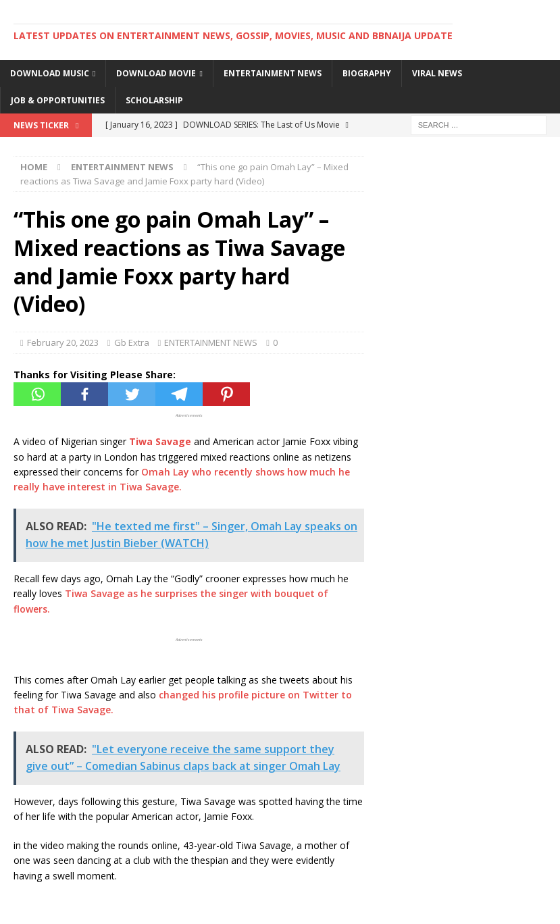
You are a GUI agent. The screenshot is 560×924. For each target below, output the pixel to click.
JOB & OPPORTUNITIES (58, 100)
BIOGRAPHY (367, 73)
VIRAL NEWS (437, 73)
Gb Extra (132, 342)
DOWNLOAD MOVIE (156, 73)
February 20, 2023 (63, 342)
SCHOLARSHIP (154, 100)
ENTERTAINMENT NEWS (273, 73)
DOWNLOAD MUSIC (50, 73)
